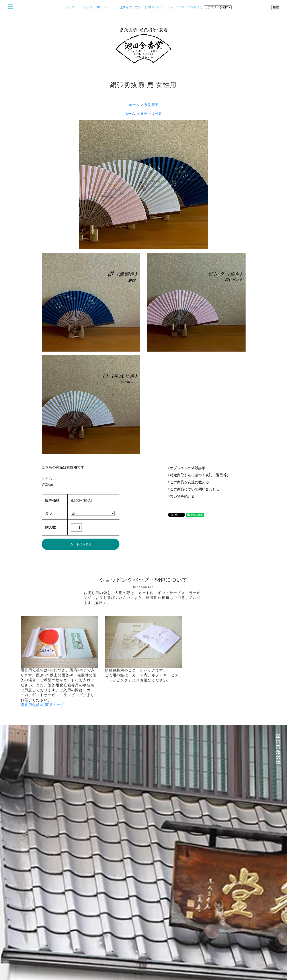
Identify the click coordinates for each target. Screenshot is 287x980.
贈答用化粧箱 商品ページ (43, 705)
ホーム (134, 105)
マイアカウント (133, 7)
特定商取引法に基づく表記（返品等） (200, 475)
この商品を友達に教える (189, 482)
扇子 (144, 114)
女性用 (157, 114)
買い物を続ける (182, 496)
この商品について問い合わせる (195, 489)
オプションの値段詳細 (188, 468)
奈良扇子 (151, 105)
